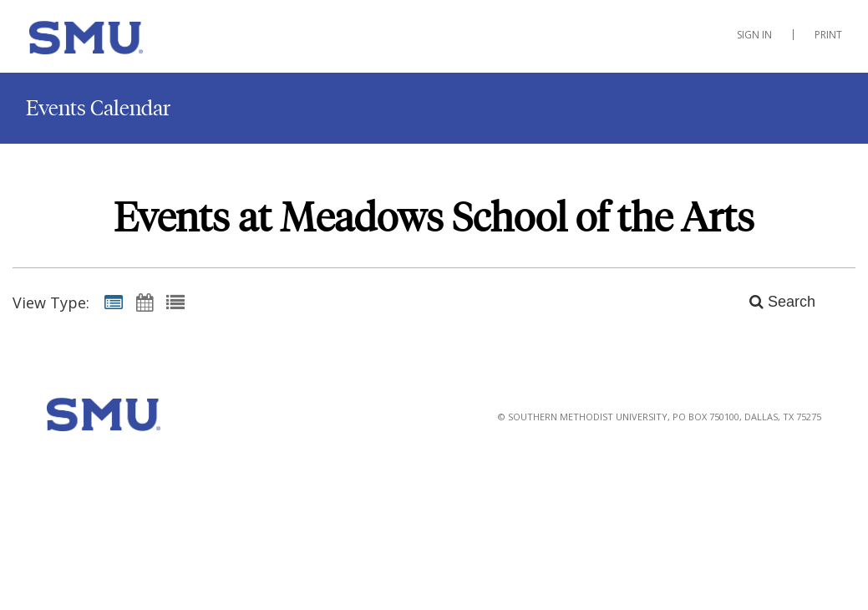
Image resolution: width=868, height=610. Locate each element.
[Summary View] (114, 302)
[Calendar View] (145, 302)
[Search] (773, 302)
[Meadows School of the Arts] (113, 41)
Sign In (754, 35)
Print (828, 35)
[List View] (175, 302)
